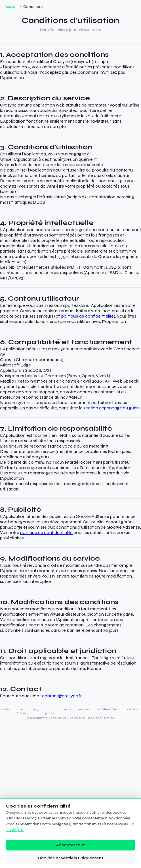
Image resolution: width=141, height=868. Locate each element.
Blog (36, 709)
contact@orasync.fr (62, 696)
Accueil (10, 7)
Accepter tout (70, 845)
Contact (66, 709)
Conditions (131, 709)
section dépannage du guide (112, 408)
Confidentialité (107, 709)
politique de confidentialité (88, 316)
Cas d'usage (21, 711)
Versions (84, 709)
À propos (50, 711)
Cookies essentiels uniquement (70, 858)
